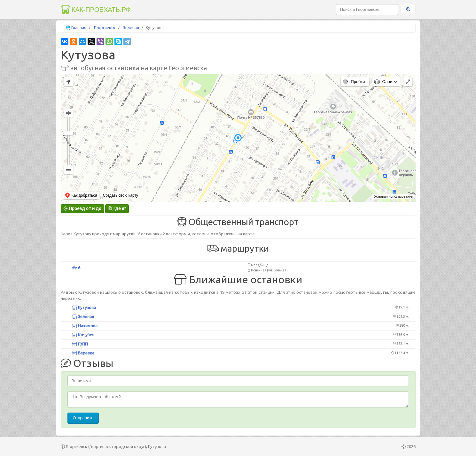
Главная (79, 27)
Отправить (83, 418)
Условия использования (394, 196)
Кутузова (84, 308)
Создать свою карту (121, 195)
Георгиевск (105, 27)
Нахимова (85, 326)
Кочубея (83, 335)
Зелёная (131, 27)
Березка (83, 353)
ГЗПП (80, 344)
